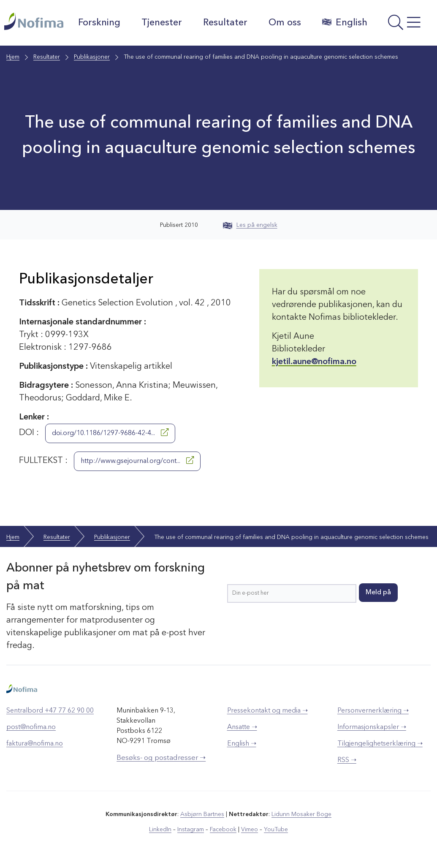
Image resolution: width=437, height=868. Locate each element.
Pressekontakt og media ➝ (267, 711)
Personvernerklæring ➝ (373, 711)
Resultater (225, 23)
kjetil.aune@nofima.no (314, 362)
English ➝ (242, 744)
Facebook (223, 830)
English (345, 22)
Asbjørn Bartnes (202, 814)
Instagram (191, 830)
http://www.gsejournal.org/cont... (137, 460)
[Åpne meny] (404, 25)
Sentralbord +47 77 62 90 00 (50, 711)
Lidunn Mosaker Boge (301, 814)
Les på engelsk (250, 225)
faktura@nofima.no (35, 744)
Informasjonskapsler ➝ (372, 727)
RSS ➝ (347, 760)
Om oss (285, 23)
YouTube (276, 830)
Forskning (99, 23)
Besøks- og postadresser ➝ (161, 758)
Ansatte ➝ (242, 727)
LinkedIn (160, 830)
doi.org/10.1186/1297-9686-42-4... (110, 433)
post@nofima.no (31, 727)
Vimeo (250, 830)
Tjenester (162, 23)
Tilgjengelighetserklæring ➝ (380, 744)
